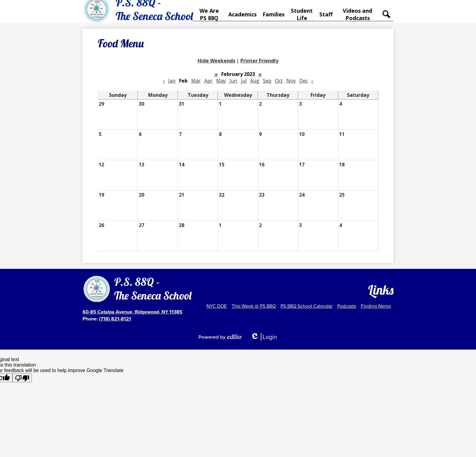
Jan (172, 85)
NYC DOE (217, 306)
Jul (244, 85)
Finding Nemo (376, 306)
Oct (279, 85)
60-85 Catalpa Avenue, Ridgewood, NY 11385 (133, 312)
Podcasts (347, 306)
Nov (291, 85)
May (221, 85)
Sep (267, 85)
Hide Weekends (216, 65)
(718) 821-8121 (115, 319)
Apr (208, 85)
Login (264, 337)
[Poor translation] (22, 378)
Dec (304, 85)
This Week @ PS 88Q (254, 306)
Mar (196, 85)
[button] (210, 16)
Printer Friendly (259, 65)
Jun (233, 85)
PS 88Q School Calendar (306, 306)
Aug (255, 85)
